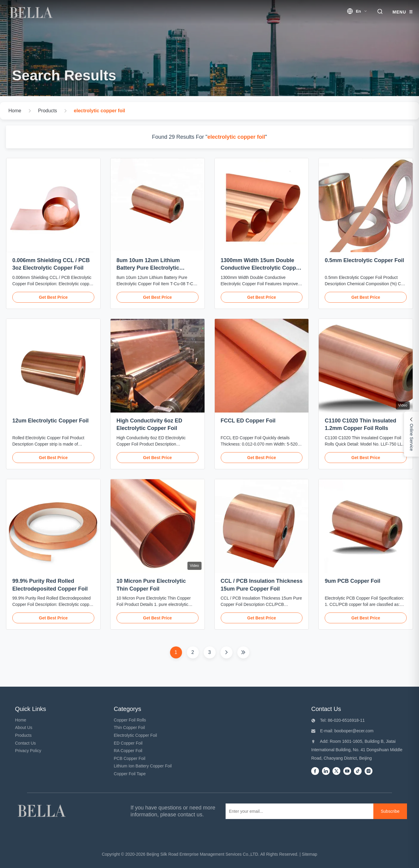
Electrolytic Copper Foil (135, 735)
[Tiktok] (358, 771)
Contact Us (25, 743)
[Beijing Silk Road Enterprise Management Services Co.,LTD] (43, 811)
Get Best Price (53, 297)
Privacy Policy (28, 751)
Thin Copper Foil (129, 727)
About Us (24, 727)
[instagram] (369, 771)
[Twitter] (336, 771)
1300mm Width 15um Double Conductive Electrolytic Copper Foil (261, 268)
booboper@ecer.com (353, 731)
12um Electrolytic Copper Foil (50, 421)
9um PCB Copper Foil (352, 581)
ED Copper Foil (128, 743)
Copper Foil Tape (130, 774)
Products (23, 735)
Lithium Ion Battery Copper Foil (143, 766)
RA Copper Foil (128, 751)
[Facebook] (315, 771)
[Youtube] (347, 771)
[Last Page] (243, 652)
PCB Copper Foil (130, 758)
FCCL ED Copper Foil (248, 421)
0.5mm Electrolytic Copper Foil (364, 260)
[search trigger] (380, 12)
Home (21, 720)
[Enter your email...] (298, 811)
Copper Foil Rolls (130, 720)
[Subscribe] (390, 811)
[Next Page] (226, 652)
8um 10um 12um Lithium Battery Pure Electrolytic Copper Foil (148, 268)
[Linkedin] (326, 771)
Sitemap (310, 854)
